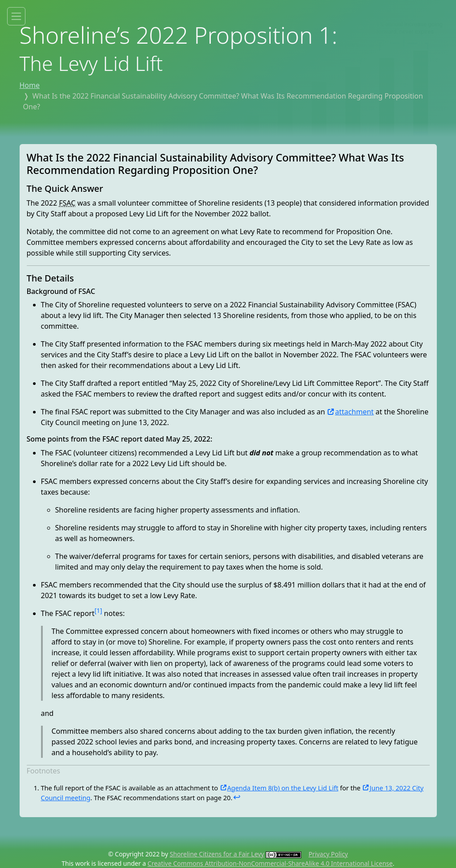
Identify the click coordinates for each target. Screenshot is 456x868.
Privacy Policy (328, 854)
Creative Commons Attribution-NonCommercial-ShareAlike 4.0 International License (270, 863)
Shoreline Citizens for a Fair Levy (217, 854)
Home (30, 85)
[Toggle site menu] (16, 16)
